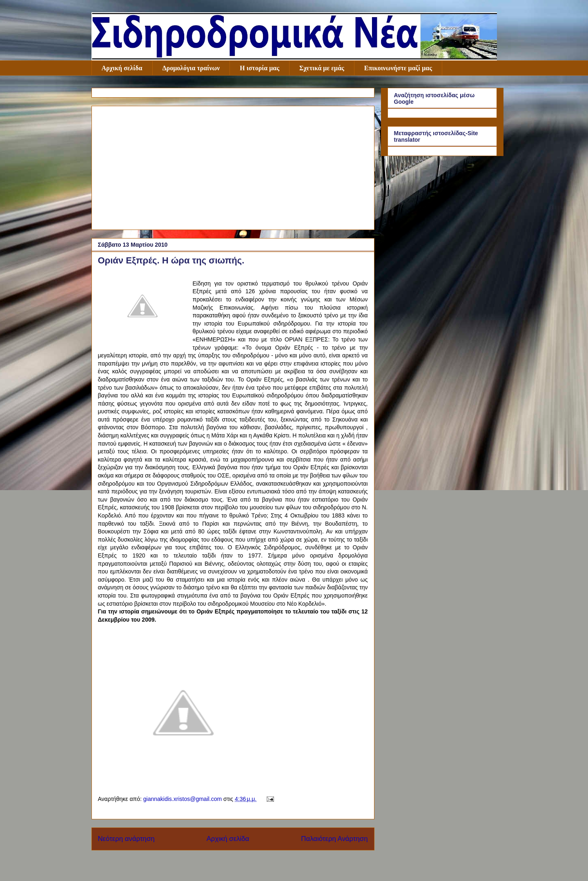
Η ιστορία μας (259, 68)
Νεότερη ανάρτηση (126, 839)
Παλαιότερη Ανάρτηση (334, 839)
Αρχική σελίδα (122, 68)
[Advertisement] (233, 166)
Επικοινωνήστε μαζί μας (398, 68)
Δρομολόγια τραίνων (191, 68)
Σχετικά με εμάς (322, 68)
